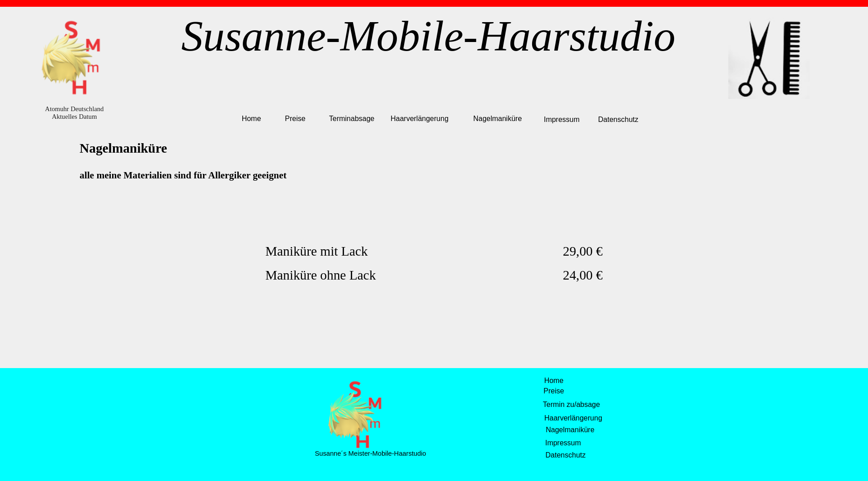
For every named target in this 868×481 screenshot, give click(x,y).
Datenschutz (618, 119)
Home (252, 119)
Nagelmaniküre (498, 119)
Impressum (562, 119)
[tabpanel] (434, 165)
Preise (295, 119)
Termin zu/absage (571, 404)
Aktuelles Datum (75, 117)
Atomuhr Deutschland (75, 109)
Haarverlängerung (420, 119)
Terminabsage (352, 119)
